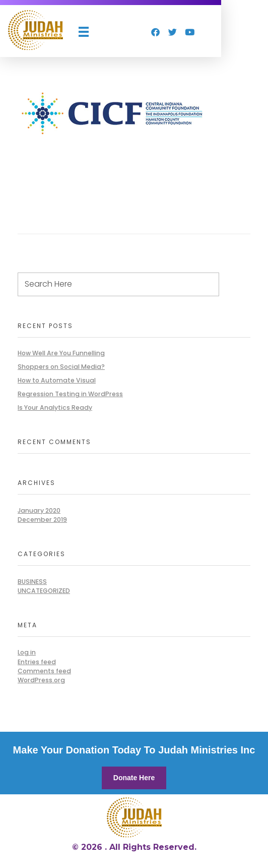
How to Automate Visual (57, 380)
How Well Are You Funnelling (61, 353)
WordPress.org (41, 680)
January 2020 (39, 510)
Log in (27, 652)
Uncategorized (44, 591)
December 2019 (42, 520)
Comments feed (44, 671)
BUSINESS (32, 582)
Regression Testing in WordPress (70, 394)
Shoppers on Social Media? (61, 367)
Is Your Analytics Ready (55, 408)
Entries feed (37, 662)
